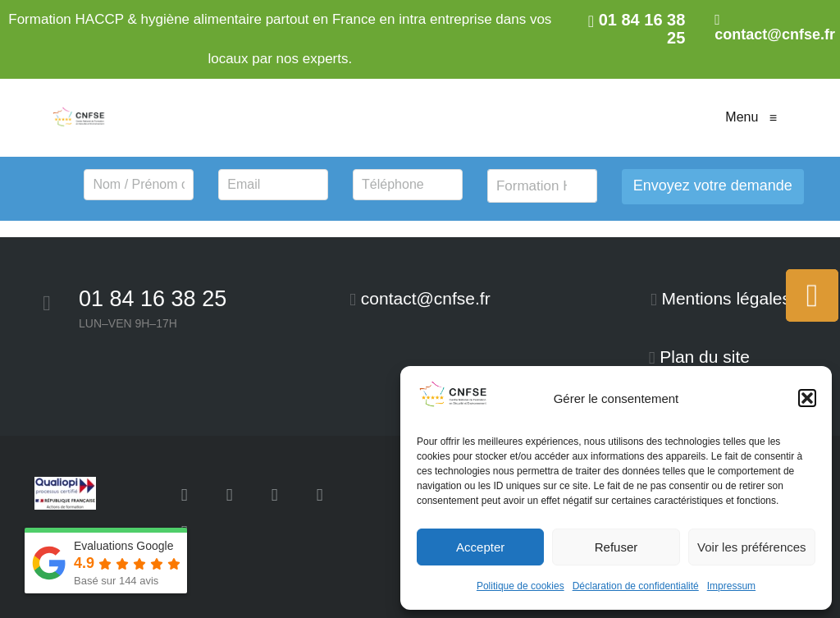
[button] (807, 398)
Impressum (731, 586)
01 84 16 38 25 (153, 299)
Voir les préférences (752, 547)
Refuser (616, 547)
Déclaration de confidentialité (636, 586)
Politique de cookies (520, 586)
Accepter (480, 547)
